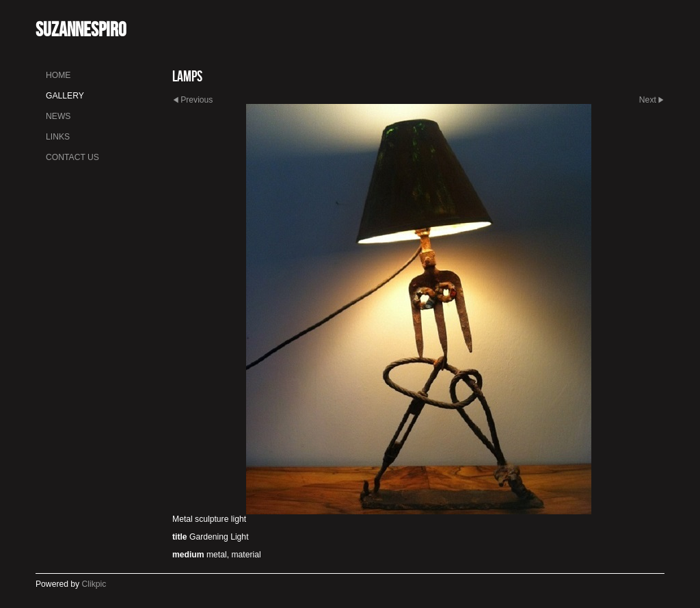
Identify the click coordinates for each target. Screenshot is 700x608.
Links (58, 137)
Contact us (72, 157)
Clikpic (94, 584)
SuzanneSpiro (81, 29)
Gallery (65, 96)
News (58, 116)
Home (58, 75)
